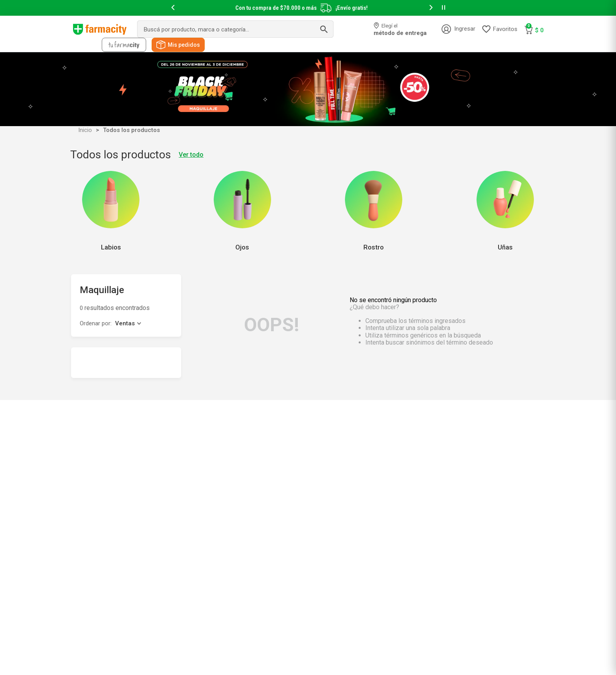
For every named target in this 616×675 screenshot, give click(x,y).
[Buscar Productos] (324, 29)
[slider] (308, 8)
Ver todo (191, 155)
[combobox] (235, 29)
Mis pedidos (184, 45)
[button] (173, 8)
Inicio (85, 130)
